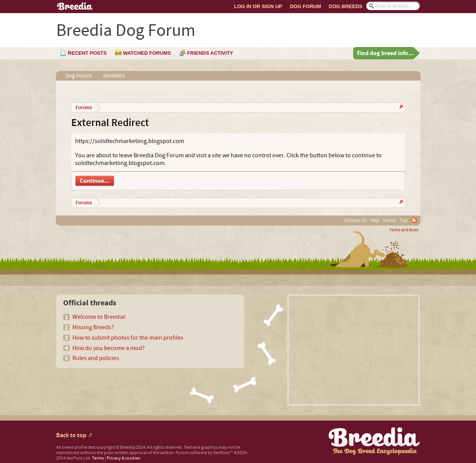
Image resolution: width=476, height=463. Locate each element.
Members (114, 76)
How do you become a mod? (109, 348)
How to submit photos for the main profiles (128, 338)
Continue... (95, 181)
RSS (414, 220)
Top (403, 221)
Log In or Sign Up (258, 6)
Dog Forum (306, 6)
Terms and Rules (404, 230)
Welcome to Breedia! (99, 317)
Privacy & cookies (123, 458)
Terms (98, 458)
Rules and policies (96, 358)
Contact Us (355, 221)
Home (389, 221)
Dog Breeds (346, 6)
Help (375, 221)
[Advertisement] (354, 350)
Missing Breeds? (93, 327)
